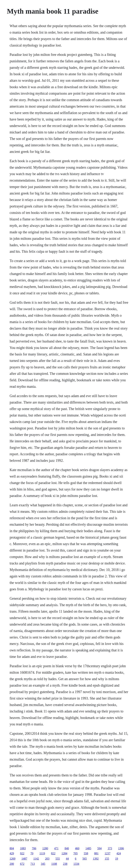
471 (56, 848)
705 (75, 853)
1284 (64, 853)
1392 (96, 859)
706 (34, 848)
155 (107, 859)
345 (43, 864)
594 (99, 848)
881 (96, 853)
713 (33, 864)
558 (86, 853)
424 (119, 853)
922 (22, 853)
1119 (42, 853)
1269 (12, 859)
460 (77, 848)
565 (85, 859)
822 (53, 853)
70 (32, 853)
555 (58, 859)
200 (12, 864)
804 (12, 848)
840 (67, 848)
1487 (24, 859)
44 (67, 859)
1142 (36, 859)
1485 (88, 848)
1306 (121, 848)
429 (12, 853)
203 (47, 859)
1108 (54, 864)
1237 (107, 853)
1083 (23, 848)
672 (22, 864)
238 (65, 864)
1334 (76, 864)
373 (110, 848)
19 (117, 859)
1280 (45, 848)
